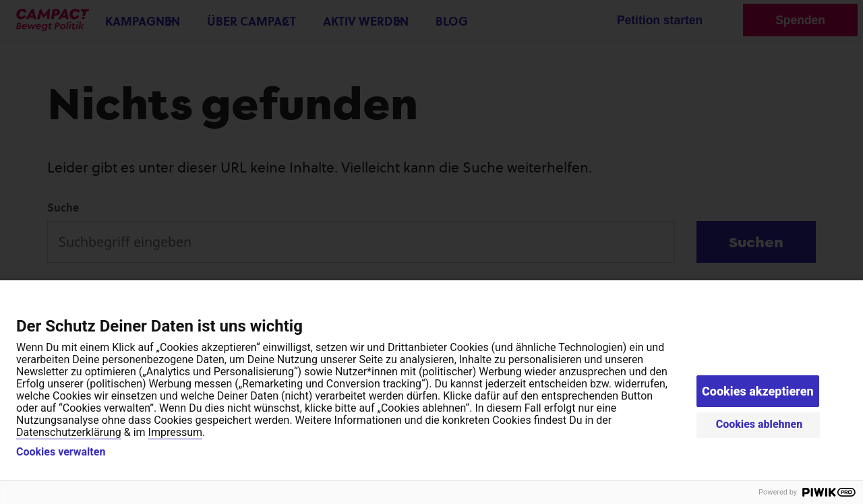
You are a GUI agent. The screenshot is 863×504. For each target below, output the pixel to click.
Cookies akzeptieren (758, 391)
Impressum (176, 432)
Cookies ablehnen (760, 424)
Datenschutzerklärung (69, 432)
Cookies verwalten (61, 452)
